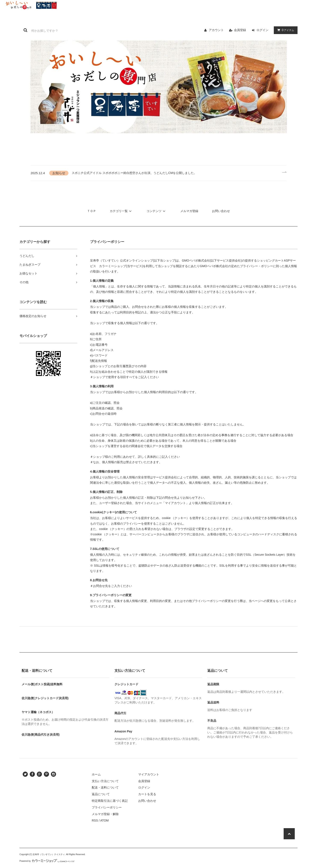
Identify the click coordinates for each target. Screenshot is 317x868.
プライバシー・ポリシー (256, 266)
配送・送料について (105, 787)
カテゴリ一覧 (121, 211)
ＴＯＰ (92, 211)
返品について (101, 794)
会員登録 (240, 30)
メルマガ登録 (189, 211)
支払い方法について (105, 781)
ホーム (96, 774)
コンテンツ (157, 211)
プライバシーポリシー (107, 807)
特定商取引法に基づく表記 (110, 801)
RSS (95, 820)
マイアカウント (149, 774)
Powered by (47, 861)
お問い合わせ (221, 211)
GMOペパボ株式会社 (196, 260)
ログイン (262, 30)
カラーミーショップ (113, 266)
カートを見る (147, 794)
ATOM (104, 820)
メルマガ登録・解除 (105, 814)
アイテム (285, 30)
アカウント (216, 30)
